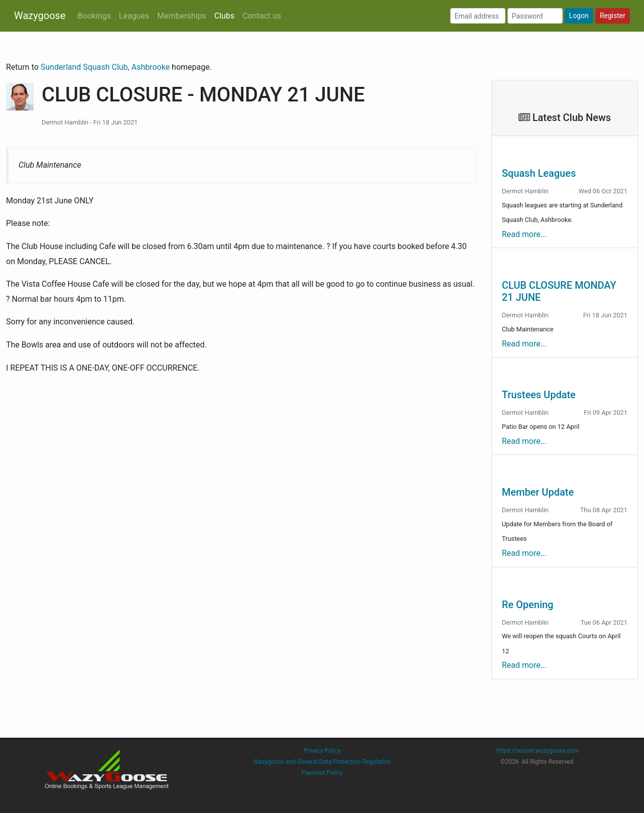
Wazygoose (40, 16)
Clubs (224, 16)
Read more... (525, 234)
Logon (579, 16)
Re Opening (528, 605)
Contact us (262, 16)
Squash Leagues (539, 173)
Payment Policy (322, 773)
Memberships (182, 16)
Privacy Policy (322, 751)
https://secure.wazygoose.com (538, 751)
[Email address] (478, 16)
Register (613, 16)
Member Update (538, 492)
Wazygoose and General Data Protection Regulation (322, 762)
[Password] (535, 16)
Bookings (94, 16)
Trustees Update (539, 395)
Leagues (134, 16)
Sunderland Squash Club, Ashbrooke (106, 67)
